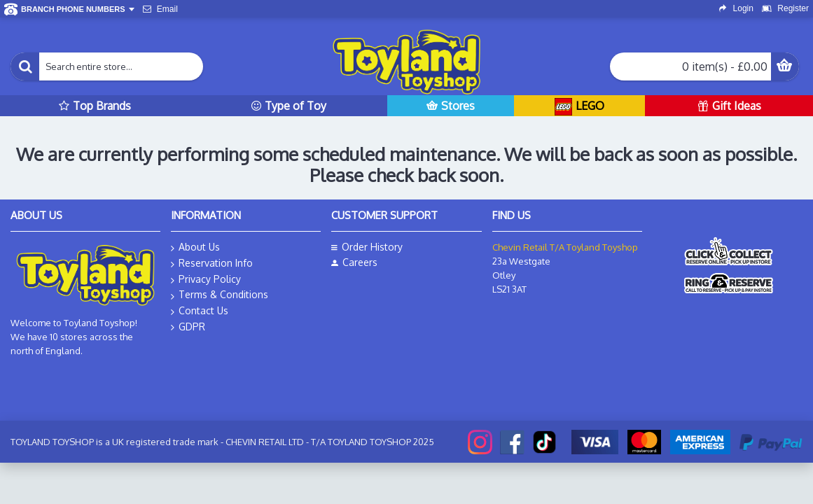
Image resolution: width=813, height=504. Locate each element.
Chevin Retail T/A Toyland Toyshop (565, 247)
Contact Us (200, 311)
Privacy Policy (206, 280)
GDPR (188, 327)
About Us (195, 247)
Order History (367, 247)
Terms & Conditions (220, 295)
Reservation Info (212, 264)
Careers (354, 262)
